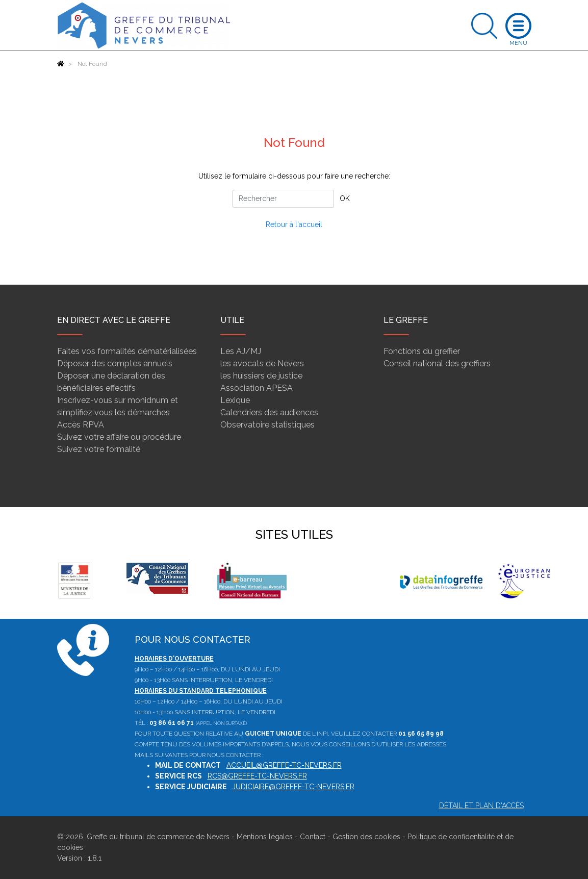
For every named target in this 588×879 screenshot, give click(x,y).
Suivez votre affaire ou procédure (119, 437)
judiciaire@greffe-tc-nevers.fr (293, 787)
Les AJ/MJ (241, 351)
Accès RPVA (81, 425)
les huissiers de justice (261, 376)
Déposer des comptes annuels (115, 363)
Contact (313, 837)
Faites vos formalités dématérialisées (127, 351)
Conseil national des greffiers (437, 363)
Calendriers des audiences (269, 412)
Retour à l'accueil (294, 224)
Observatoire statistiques (267, 425)
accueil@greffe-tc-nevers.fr (284, 765)
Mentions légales (265, 837)
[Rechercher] (283, 199)
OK (345, 198)
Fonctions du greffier (422, 351)
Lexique (235, 400)
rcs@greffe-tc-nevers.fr (257, 776)
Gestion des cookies (366, 837)
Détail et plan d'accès (481, 806)
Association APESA (257, 388)
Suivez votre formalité (99, 449)
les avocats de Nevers (262, 363)
